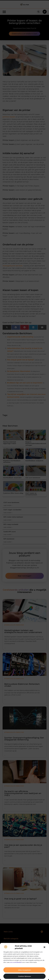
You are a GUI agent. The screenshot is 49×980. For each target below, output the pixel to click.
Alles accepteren (25, 970)
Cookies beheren (25, 976)
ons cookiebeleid (16, 962)
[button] (44, 947)
